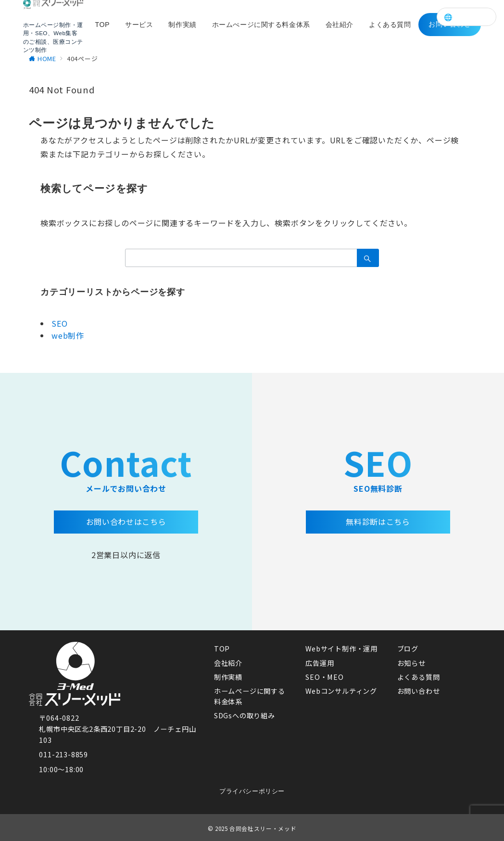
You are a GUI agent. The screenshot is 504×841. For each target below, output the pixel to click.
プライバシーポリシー (252, 791)
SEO (59, 323)
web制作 (68, 335)
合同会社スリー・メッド (263, 828)
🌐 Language (466, 17)
